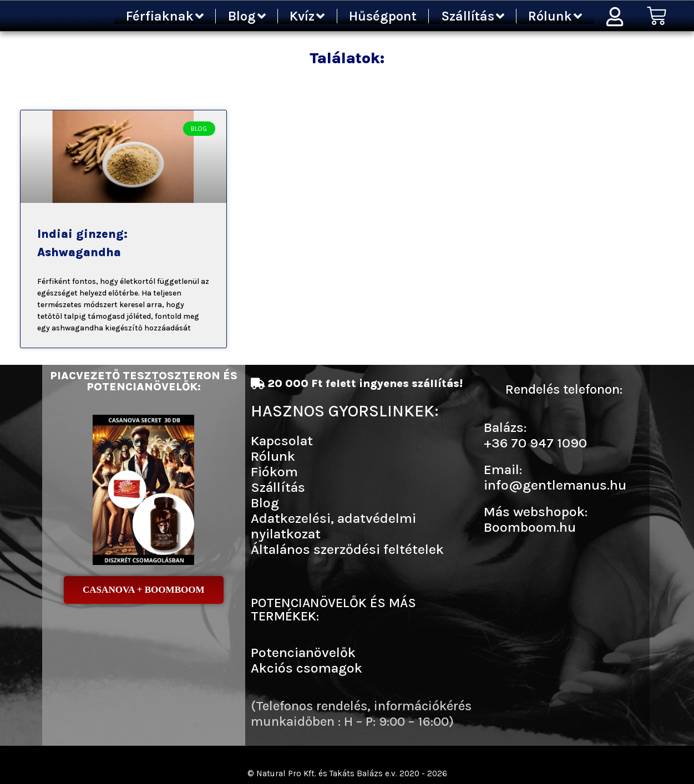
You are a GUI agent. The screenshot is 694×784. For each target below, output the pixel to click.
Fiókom (274, 472)
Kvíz (307, 16)
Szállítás (473, 16)
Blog (247, 16)
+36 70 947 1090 (535, 443)
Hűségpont (383, 16)
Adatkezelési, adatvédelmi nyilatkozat (333, 526)
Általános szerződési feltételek (347, 549)
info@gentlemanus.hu (555, 485)
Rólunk (555, 16)
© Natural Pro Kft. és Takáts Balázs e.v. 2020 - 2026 (347, 773)
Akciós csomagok (307, 668)
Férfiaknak (165, 16)
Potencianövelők (303, 652)
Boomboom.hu (530, 527)
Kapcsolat (282, 441)
